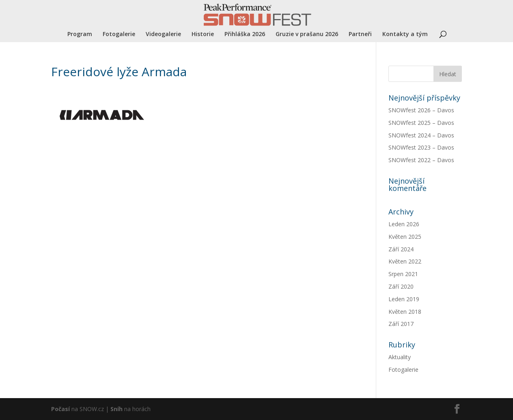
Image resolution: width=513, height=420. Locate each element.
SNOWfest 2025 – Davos (421, 123)
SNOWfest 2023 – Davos (421, 147)
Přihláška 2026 (245, 34)
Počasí (60, 409)
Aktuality (400, 357)
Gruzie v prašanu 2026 (307, 34)
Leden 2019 (404, 299)
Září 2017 (401, 324)
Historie (203, 34)
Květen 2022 (405, 261)
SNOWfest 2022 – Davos (421, 160)
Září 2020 (401, 286)
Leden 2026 (404, 224)
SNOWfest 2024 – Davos (421, 135)
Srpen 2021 (403, 274)
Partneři (360, 34)
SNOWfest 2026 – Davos (421, 110)
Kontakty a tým (405, 34)
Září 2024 (401, 249)
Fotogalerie (119, 34)
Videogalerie (163, 34)
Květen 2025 (405, 237)
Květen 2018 (405, 312)
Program (80, 34)
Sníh (116, 409)
